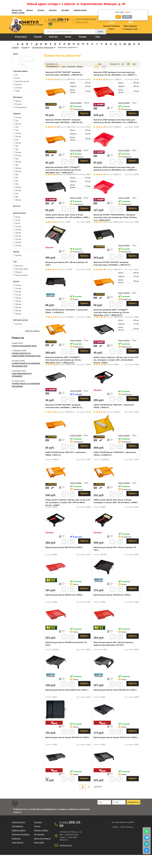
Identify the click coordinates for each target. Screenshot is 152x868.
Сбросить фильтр (32, 331)
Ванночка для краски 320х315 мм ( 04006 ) (64, 595)
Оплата (37, 826)
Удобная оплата (80, 10)
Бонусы (30, 10)
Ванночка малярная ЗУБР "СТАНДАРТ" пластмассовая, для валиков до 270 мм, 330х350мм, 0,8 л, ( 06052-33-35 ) (63, 170)
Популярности (53, 67)
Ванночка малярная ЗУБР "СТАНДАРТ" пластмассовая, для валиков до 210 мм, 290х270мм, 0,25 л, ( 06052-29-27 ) (111, 312)
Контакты (53, 10)
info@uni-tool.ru (82, 22)
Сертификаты (17, 826)
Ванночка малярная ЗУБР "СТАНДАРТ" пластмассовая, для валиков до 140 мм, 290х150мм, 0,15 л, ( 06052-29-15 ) (63, 360)
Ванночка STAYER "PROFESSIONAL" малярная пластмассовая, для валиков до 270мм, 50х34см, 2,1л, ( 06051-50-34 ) (115, 217)
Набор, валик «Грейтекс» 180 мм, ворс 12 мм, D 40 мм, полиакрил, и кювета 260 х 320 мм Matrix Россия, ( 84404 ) (116, 360)
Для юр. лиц (17, 10)
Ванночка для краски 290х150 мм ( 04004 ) (64, 547)
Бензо (68, 37)
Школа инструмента (42, 838)
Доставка (65, 10)
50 (128, 64)
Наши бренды (18, 842)
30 (123, 64)
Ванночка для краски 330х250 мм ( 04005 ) (112, 595)
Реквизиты (16, 838)
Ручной (38, 37)
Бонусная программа (21, 834)
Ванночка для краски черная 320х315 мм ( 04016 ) (116, 737)
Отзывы (41, 10)
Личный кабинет (112, 26)
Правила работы (19, 830)
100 (134, 64)
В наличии (71, 67)
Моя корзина (130, 26)
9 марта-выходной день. (24, 346)
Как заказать (39, 834)
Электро (53, 37)
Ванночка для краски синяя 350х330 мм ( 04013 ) (115, 690)
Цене (64, 67)
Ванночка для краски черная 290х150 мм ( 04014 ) (67, 737)
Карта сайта (39, 842)
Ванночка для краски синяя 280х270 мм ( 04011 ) (67, 690)
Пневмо (83, 37)
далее (98, 786)
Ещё (97, 37)
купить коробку (76, 103)
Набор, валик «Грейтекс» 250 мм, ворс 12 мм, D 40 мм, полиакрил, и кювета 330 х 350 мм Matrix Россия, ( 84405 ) (68, 503)
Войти (112, 29)
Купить (84, 113)
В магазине (21, 37)
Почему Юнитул (18, 822)
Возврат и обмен (41, 830)
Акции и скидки (18, 13)
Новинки (80, 67)
